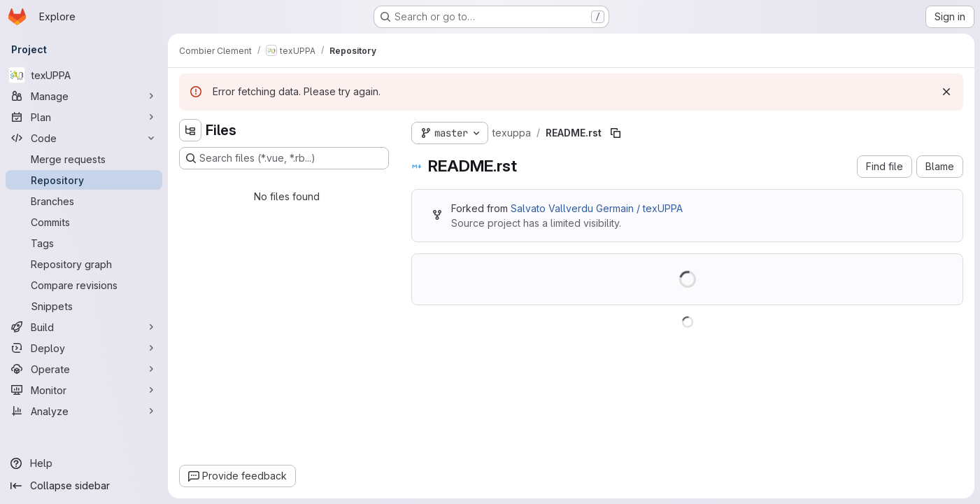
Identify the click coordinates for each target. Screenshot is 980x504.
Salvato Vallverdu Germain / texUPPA (597, 208)
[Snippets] (84, 306)
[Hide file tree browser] (190, 130)
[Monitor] (84, 390)
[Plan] (84, 117)
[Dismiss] (946, 92)
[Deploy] (84, 348)
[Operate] (84, 369)
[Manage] (84, 96)
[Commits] (84, 222)
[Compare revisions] (84, 285)
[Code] (84, 138)
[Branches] (84, 201)
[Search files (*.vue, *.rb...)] (284, 158)
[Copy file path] (616, 133)
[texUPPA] (84, 75)
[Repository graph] (84, 264)
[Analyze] (84, 411)
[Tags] (84, 243)
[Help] (84, 463)
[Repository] (84, 180)
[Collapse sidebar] (84, 486)
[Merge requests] (84, 159)
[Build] (84, 327)
